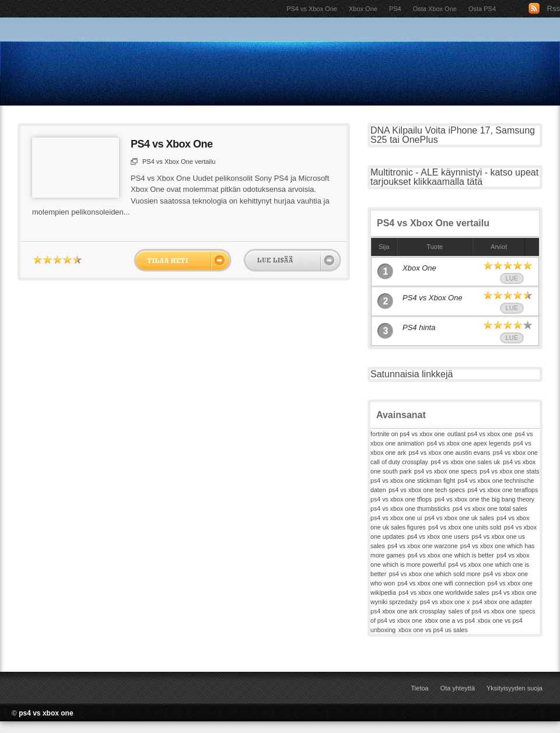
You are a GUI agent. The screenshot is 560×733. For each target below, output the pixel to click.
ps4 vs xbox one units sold (465, 527)
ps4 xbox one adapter (503, 602)
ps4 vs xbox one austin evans (449, 453)
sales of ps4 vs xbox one (483, 611)
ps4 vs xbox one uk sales (459, 518)
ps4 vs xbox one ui (396, 518)
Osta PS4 (482, 9)
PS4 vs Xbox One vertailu (179, 162)
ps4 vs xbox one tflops (401, 499)
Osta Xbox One (435, 9)
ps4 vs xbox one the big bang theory (484, 499)
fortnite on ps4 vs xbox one (407, 434)
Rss (554, 8)
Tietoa (420, 688)
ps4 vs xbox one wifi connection (442, 583)
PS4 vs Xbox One (312, 9)
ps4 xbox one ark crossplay (408, 611)
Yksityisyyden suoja (514, 688)
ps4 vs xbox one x (445, 602)
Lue (512, 278)
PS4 (395, 9)
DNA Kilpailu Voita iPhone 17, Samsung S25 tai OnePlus (453, 135)
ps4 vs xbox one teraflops (503, 490)
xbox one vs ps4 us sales (433, 630)
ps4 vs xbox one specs (446, 471)
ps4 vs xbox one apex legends (469, 443)
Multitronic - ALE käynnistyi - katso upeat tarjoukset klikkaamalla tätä (454, 177)
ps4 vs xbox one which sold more (435, 574)
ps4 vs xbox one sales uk (465, 462)
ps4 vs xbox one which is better (451, 555)
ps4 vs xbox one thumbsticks (410, 508)
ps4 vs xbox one (46, 713)
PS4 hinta (419, 327)
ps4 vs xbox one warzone (422, 546)
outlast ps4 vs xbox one (480, 434)
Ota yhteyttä (458, 688)
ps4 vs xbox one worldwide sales (444, 592)
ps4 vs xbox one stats (509, 471)
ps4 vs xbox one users (438, 536)
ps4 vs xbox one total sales (490, 508)
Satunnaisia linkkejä (412, 374)
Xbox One (363, 9)
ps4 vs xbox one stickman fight (413, 481)
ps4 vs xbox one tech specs (427, 490)
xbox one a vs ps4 (450, 620)
